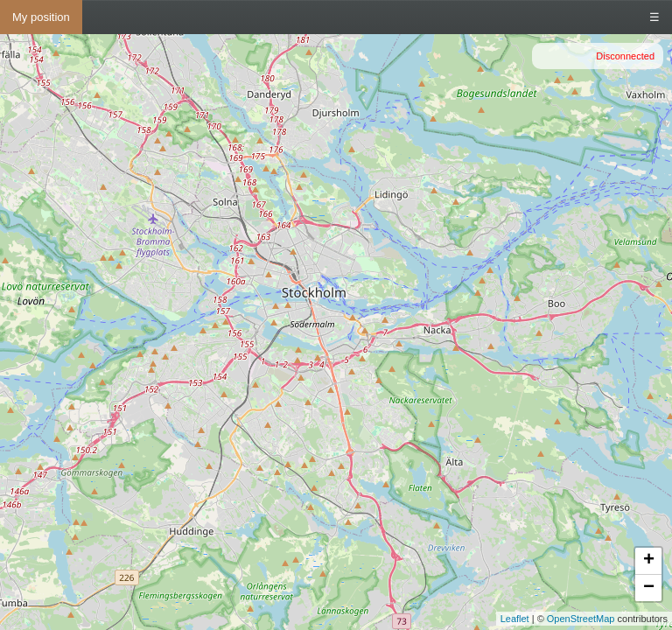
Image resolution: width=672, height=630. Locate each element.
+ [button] (649, 561)
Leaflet (515, 619)
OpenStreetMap (581, 619)
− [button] (649, 588)
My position (41, 17)
